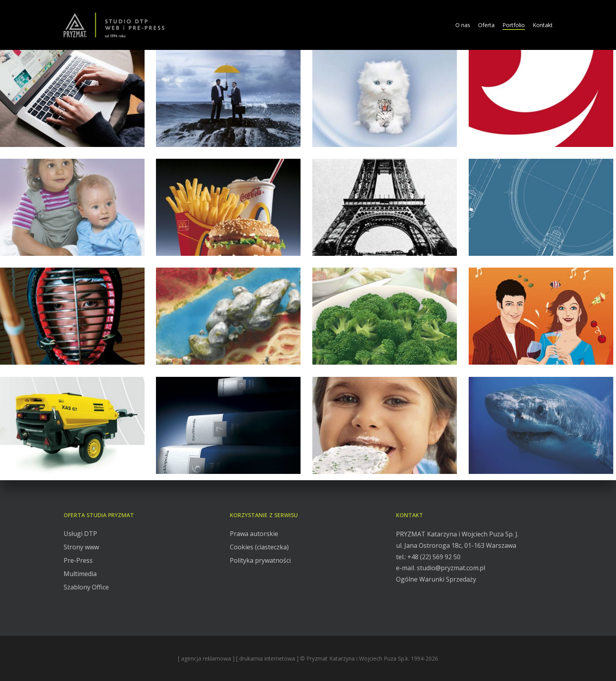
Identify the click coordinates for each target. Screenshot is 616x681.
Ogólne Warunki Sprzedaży (436, 579)
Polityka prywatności (260, 560)
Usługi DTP (80, 534)
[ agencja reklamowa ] (206, 658)
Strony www (81, 547)
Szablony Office (86, 587)
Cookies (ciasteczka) (259, 547)
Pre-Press (78, 560)
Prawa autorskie (254, 534)
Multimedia (80, 574)
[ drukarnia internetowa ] (267, 658)
